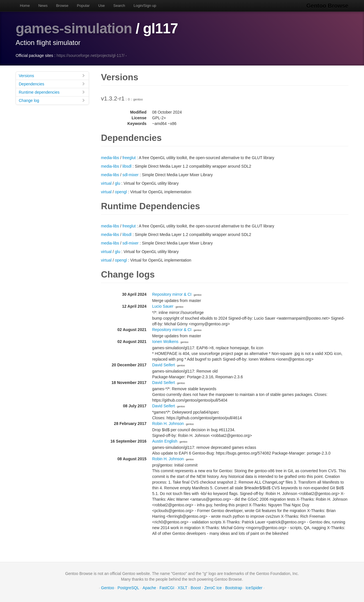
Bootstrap (234, 588)
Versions (52, 76)
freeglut (129, 158)
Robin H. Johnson (168, 424)
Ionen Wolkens (165, 342)
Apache (149, 588)
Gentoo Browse (327, 6)
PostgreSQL (128, 588)
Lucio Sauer (163, 306)
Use (101, 6)
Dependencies (52, 84)
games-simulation (74, 28)
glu (118, 183)
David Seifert (164, 365)
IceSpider (254, 588)
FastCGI (167, 588)
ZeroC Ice (213, 588)
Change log (52, 100)
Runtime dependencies (52, 92)
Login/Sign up (145, 6)
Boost (196, 588)
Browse (62, 6)
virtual (106, 183)
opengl (121, 192)
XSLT (183, 588)
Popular (83, 6)
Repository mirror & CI (172, 294)
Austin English (165, 441)
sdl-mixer (130, 175)
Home (25, 6)
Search (119, 6)
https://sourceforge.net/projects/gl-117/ (91, 56)
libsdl (127, 166)
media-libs (110, 158)
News (43, 6)
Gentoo (107, 588)
